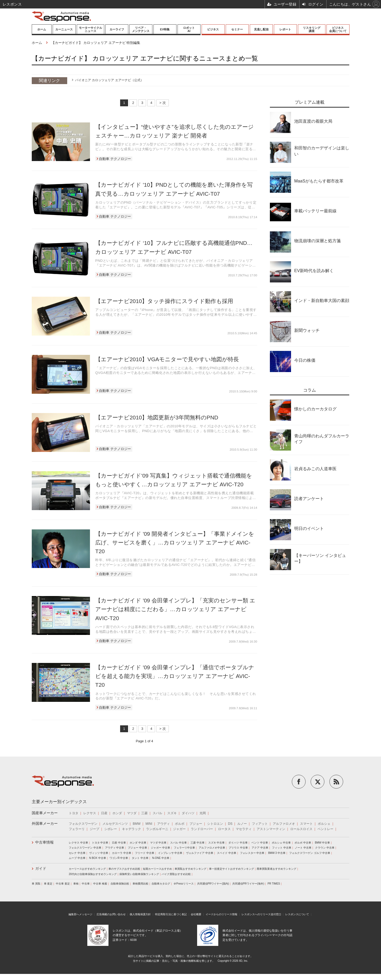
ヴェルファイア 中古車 (200, 853)
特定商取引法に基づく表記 (171, 914)
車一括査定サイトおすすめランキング (232, 869)
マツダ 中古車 (158, 843)
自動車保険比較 (120, 884)
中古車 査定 (63, 884)
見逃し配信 (261, 29)
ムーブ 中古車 (77, 858)
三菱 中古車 (198, 843)
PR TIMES (274, 884)
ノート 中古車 (303, 848)
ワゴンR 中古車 (119, 858)
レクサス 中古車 (78, 843)
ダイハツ (188, 813)
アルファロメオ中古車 (212, 848)
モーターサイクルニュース (90, 29)
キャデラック (131, 829)
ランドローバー (202, 829)
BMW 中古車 (322, 843)
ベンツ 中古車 (260, 843)
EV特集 (165, 29)
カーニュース (64, 29)
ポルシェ (324, 824)
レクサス (90, 813)
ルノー (242, 824)
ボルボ (180, 824)
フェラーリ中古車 (184, 848)
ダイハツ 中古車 (238, 843)
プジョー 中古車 (137, 848)
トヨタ (74, 813)
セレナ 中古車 (77, 853)
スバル (157, 813)
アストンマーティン (271, 829)
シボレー (111, 829)
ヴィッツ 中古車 (99, 853)
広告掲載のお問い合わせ (111, 914)
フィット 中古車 (282, 848)
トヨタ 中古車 (100, 843)
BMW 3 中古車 (277, 853)
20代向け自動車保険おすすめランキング (93, 874)
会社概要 (196, 914)
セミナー (237, 29)
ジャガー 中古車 (160, 848)
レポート (285, 29)
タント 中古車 (140, 858)
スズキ (172, 813)
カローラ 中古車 (122, 853)
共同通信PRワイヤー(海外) (248, 884)
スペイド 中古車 (227, 853)
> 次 (162, 103)
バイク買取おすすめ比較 (176, 874)
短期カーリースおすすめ (157, 869)
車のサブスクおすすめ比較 (124, 869)
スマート (306, 824)
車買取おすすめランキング (190, 869)
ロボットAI (189, 29)
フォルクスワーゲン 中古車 (85, 848)
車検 (76, 884)
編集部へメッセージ (80, 914)
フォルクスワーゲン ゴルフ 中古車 (310, 853)
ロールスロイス (301, 829)
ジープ (94, 829)
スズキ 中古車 (217, 843)
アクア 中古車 (260, 848)
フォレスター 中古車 (252, 853)
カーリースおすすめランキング (87, 869)
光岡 (203, 813)
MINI (149, 824)
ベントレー (325, 829)
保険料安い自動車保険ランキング (139, 874)
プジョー (196, 824)
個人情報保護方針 (140, 914)
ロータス (224, 829)
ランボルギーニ (157, 829)
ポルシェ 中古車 (281, 843)
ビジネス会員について (338, 29)
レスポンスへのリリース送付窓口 (261, 914)
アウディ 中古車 (115, 848)
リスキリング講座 (312, 29)
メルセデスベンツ (115, 824)
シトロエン (215, 824)
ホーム (42, 29)
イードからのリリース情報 (221, 914)
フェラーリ (77, 829)
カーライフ (117, 29)
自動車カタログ (161, 884)
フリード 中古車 (145, 853)
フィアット (260, 824)
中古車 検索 (100, 884)
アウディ (164, 824)
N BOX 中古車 (98, 858)
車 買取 (36, 884)
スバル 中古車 (178, 843)
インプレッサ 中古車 (170, 853)
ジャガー (179, 829)
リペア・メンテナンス (141, 29)
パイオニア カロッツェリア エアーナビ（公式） (109, 80)
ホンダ (117, 813)
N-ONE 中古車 (161, 858)
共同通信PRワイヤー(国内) (213, 884)
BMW (137, 824)
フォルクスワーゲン (83, 824)
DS (230, 824)
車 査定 (48, 884)
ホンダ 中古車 (138, 843)
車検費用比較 (140, 884)
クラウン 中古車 (325, 848)
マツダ (132, 813)
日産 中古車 (119, 843)
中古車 (86, 884)
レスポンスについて (297, 914)
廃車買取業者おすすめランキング (276, 869)
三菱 (144, 813)
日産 (104, 813)
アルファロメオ (284, 824)
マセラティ (244, 829)
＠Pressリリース (184, 884)
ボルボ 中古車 (303, 843)
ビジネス (213, 29)
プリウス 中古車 (238, 848)
